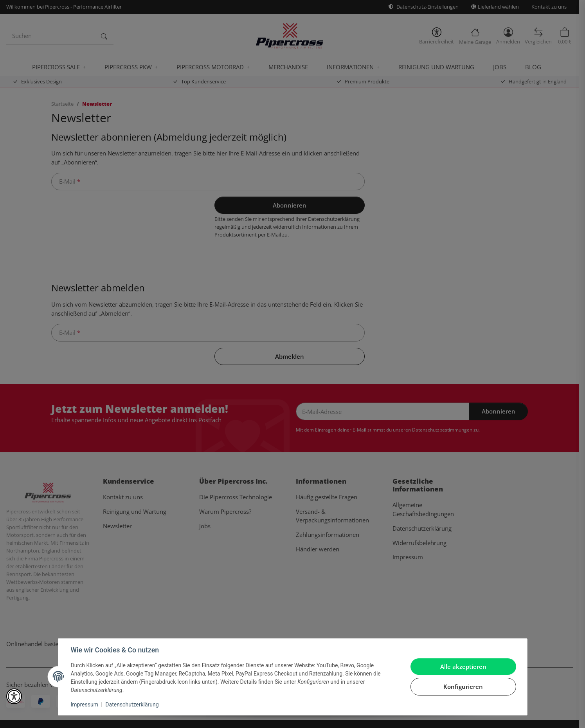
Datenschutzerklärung (132, 705)
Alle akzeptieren (463, 667)
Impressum (85, 705)
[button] (14, 696)
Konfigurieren (463, 686)
